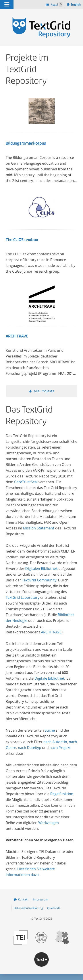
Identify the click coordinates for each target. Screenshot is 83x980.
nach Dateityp (30, 748)
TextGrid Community (39, 580)
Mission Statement (39, 528)
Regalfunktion (62, 794)
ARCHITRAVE (17, 336)
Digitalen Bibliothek (41, 569)
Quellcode (54, 908)
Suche (50, 730)
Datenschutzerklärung (28, 908)
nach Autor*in (55, 742)
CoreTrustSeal (26, 482)
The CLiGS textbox (22, 240)
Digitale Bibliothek (50, 678)
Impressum (41, 899)
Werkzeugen (49, 823)
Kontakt (23, 899)
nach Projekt (60, 748)
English (76, 5)
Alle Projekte (44, 391)
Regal (56, 4)
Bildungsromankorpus (26, 143)
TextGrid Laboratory (23, 597)
